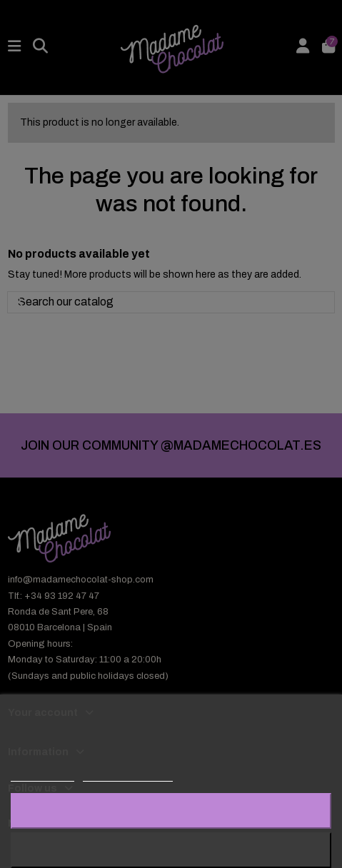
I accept (171, 811)
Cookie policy (42, 775)
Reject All (171, 850)
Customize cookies (128, 775)
